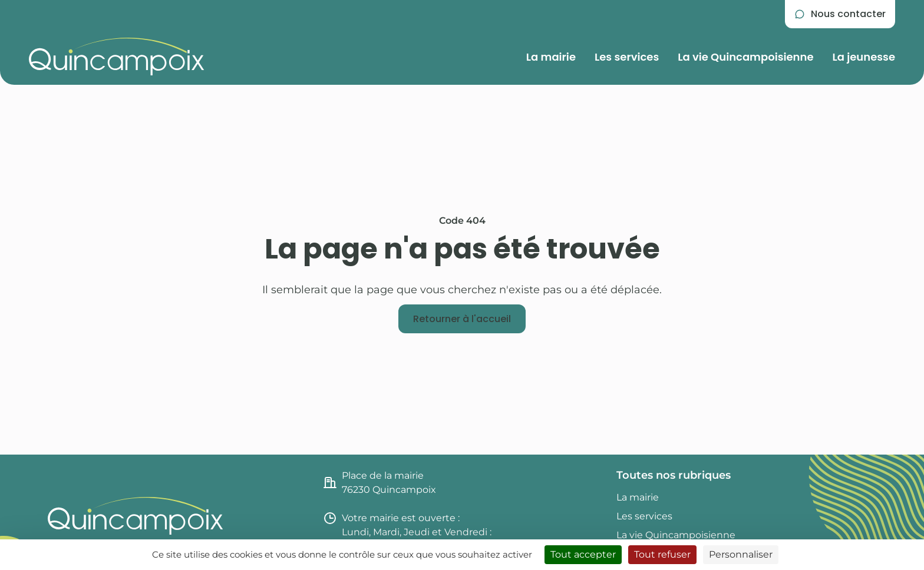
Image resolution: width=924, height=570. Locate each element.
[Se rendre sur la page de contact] (840, 14)
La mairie (551, 57)
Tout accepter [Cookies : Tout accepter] (583, 554)
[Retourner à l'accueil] (462, 319)
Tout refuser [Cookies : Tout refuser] (662, 554)
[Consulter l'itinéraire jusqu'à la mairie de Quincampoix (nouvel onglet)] (462, 483)
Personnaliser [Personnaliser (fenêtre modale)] (741, 554)
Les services (627, 57)
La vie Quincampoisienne (745, 57)
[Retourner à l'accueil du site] (117, 57)
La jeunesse (864, 57)
